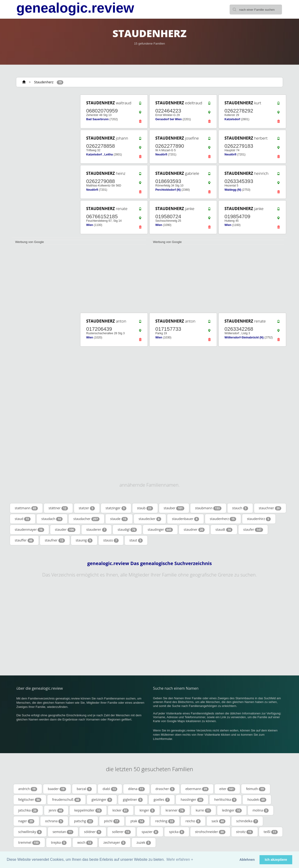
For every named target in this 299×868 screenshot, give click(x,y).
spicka (177, 832)
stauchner (270, 508)
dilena (136, 789)
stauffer (24, 540)
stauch (240, 508)
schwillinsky (30, 832)
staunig (84, 540)
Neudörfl (161, 155)
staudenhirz (259, 519)
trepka (59, 843)
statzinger (116, 508)
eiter (227, 789)
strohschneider (210, 832)
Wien (90, 225)
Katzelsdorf (232, 119)
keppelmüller (88, 810)
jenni (56, 810)
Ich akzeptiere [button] (276, 860)
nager (26, 821)
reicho (193, 821)
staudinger (160, 530)
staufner (55, 540)
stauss (111, 540)
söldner (93, 832)
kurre (204, 810)
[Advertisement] (44, 164)
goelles (162, 800)
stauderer (96, 530)
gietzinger (102, 800)
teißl (271, 832)
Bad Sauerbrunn (97, 119)
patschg (84, 821)
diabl (110, 789)
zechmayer (115, 843)
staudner (194, 530)
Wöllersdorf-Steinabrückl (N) (244, 337)
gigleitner (133, 800)
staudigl (127, 530)
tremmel (29, 843)
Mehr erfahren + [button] (180, 859)
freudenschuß (66, 800)
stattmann (26, 508)
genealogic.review (75, 8)
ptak (137, 821)
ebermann (197, 789)
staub (145, 508)
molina (261, 810)
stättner (58, 508)
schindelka (247, 821)
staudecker (150, 519)
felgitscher (30, 800)
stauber (174, 508)
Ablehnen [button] (247, 860)
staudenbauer (185, 519)
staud (23, 519)
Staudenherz (44, 82)
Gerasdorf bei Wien (169, 119)
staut (136, 540)
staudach (52, 519)
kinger (147, 810)
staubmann (208, 508)
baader (57, 789)
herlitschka (225, 800)
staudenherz (223, 519)
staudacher (86, 519)
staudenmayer (29, 530)
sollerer (122, 832)
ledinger (232, 810)
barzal (84, 789)
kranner (175, 810)
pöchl (112, 821)
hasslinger (192, 800)
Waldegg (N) (233, 190)
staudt (224, 530)
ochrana (54, 821)
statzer (87, 508)
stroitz (245, 832)
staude (119, 519)
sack (218, 821)
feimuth (256, 789)
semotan (63, 832)
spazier (150, 832)
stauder (65, 530)
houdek (257, 800)
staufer (253, 530)
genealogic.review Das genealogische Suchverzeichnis (149, 563)
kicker (121, 810)
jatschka (28, 810)
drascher (165, 789)
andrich (28, 789)
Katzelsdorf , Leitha (100, 155)
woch (85, 843)
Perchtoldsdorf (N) (168, 190)
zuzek (144, 843)
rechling (165, 821)
